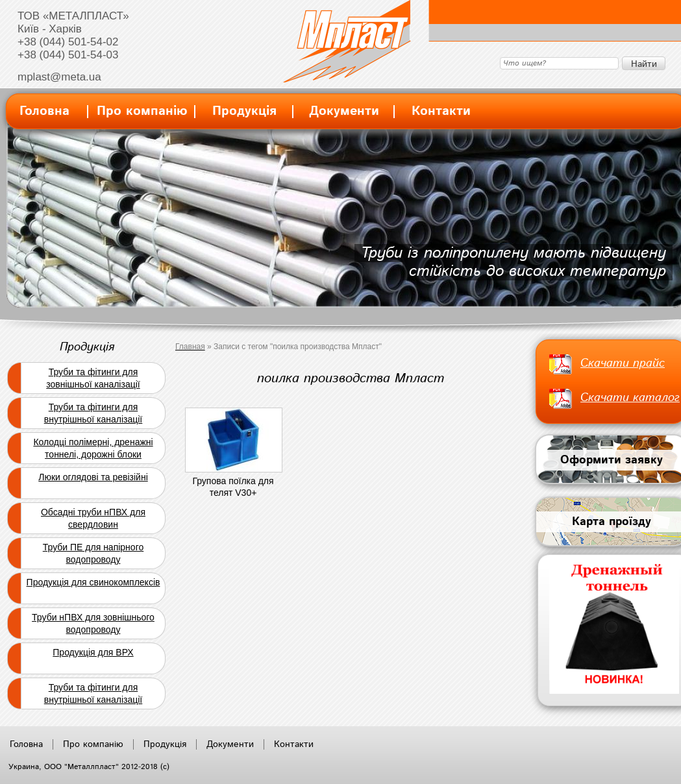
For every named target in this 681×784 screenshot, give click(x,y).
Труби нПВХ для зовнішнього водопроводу (93, 623)
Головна (44, 111)
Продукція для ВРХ (93, 652)
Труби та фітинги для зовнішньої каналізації (93, 378)
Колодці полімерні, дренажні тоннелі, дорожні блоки (93, 448)
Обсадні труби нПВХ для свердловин (93, 518)
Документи (344, 111)
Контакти (441, 111)
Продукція (244, 111)
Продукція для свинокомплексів (93, 582)
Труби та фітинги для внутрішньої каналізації (93, 413)
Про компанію (142, 111)
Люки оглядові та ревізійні (93, 477)
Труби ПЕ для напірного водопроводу (93, 553)
